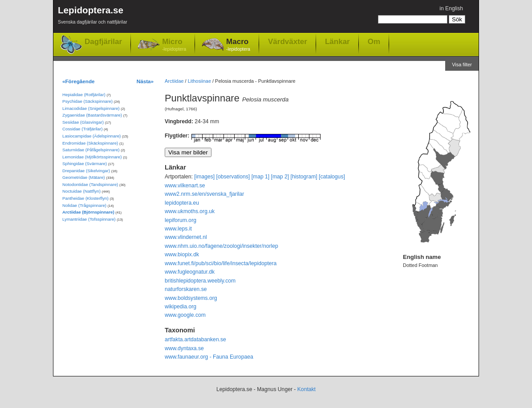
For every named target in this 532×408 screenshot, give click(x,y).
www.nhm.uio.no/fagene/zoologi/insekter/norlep (221, 246)
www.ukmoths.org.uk (190, 211)
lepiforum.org (181, 220)
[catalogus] (332, 177)
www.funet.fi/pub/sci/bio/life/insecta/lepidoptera (221, 263)
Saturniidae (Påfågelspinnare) (91, 150)
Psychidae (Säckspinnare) (87, 101)
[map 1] (261, 177)
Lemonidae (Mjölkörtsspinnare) (92, 157)
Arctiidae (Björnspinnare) (88, 212)
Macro (238, 45)
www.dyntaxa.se (184, 348)
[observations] (233, 177)
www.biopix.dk (182, 254)
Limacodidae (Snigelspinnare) (91, 108)
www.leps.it (178, 229)
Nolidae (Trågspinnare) (84, 205)
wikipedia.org (181, 307)
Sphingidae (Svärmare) (85, 164)
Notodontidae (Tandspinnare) (90, 184)
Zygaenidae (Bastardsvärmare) (92, 115)
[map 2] (280, 177)
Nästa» (145, 81)
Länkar (337, 41)
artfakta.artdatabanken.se (195, 339)
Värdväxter (288, 41)
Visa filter (462, 65)
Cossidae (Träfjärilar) (82, 129)
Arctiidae (174, 81)
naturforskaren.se (186, 289)
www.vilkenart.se (185, 186)
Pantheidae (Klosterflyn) (85, 198)
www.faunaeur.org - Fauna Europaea (209, 357)
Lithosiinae (199, 81)
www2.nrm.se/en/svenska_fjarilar (204, 194)
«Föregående (79, 81)
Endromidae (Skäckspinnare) (90, 143)
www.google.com (185, 315)
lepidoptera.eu (182, 203)
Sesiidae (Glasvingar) (83, 122)
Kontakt (307, 389)
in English (451, 8)
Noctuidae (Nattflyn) (81, 191)
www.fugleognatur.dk (190, 272)
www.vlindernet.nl (186, 237)
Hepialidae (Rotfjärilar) (84, 95)
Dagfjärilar (103, 42)
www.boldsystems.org (191, 298)
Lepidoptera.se (93, 17)
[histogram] (304, 177)
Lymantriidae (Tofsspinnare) (89, 219)
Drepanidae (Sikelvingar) (86, 171)
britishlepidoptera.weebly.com (200, 281)
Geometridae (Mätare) (84, 177)
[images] (204, 177)
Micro (174, 45)
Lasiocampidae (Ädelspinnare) (91, 136)
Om (374, 41)
